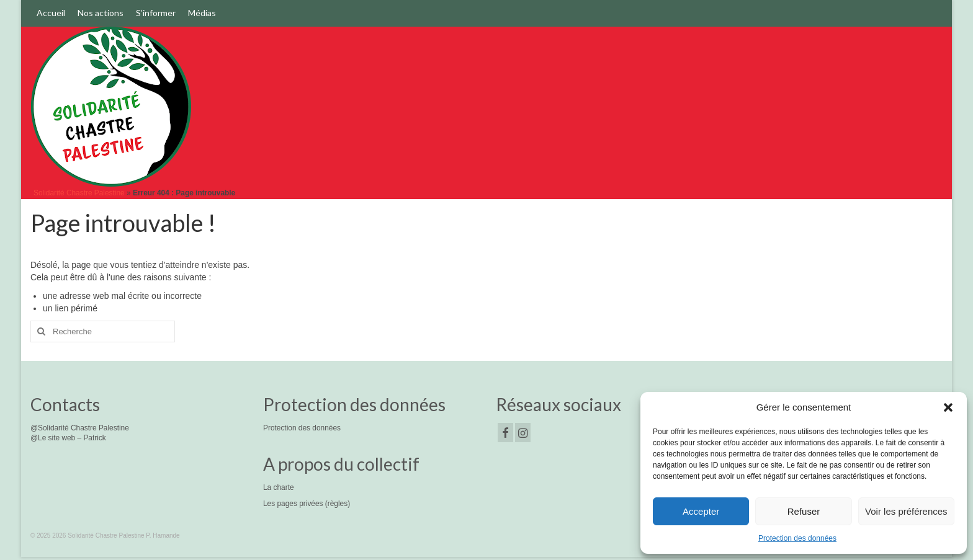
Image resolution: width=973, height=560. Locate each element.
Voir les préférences (906, 511)
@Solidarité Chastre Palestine (80, 428)
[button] (948, 407)
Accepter (701, 511)
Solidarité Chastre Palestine (79, 193)
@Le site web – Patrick (68, 438)
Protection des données (797, 538)
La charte (279, 487)
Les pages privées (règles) (307, 504)
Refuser (804, 511)
